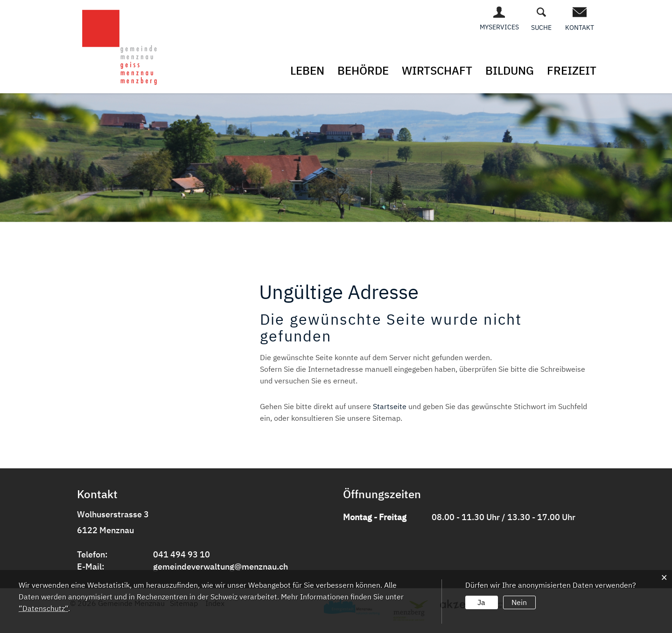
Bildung (510, 70)
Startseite (390, 406)
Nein (519, 602)
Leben (307, 70)
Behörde (363, 70)
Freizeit (572, 70)
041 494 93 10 (182, 554)
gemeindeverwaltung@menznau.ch (220, 567)
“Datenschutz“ (43, 608)
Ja (481, 602)
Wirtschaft (437, 70)
